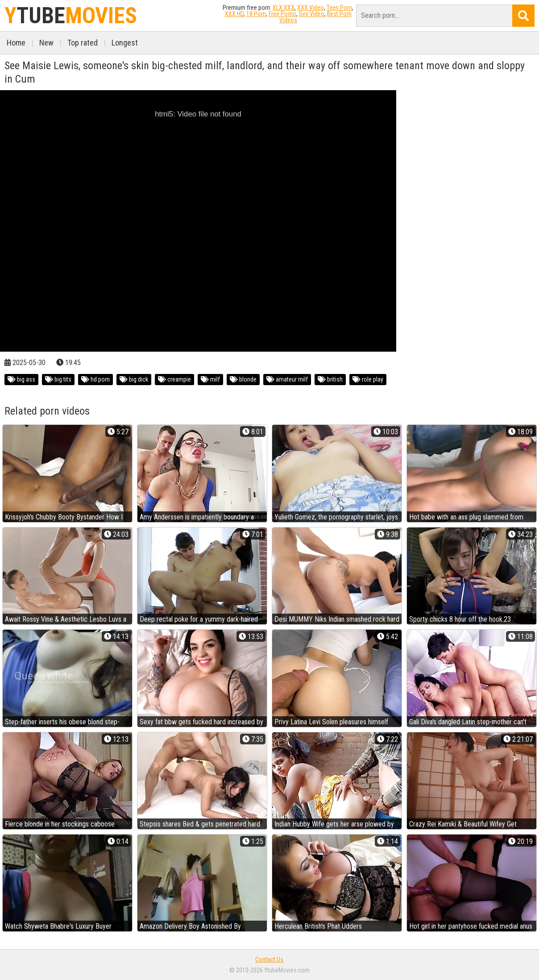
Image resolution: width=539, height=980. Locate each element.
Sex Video (312, 14)
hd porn (95, 379)
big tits (58, 379)
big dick (134, 379)
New (46, 43)
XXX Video (311, 8)
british (330, 379)
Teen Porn (339, 8)
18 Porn (256, 14)
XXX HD (234, 14)
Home (16, 43)
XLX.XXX (284, 8)
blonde (243, 379)
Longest (125, 43)
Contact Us (269, 959)
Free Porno (282, 14)
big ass (21, 379)
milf (210, 379)
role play (368, 379)
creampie (174, 379)
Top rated (83, 43)
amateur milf (287, 379)
